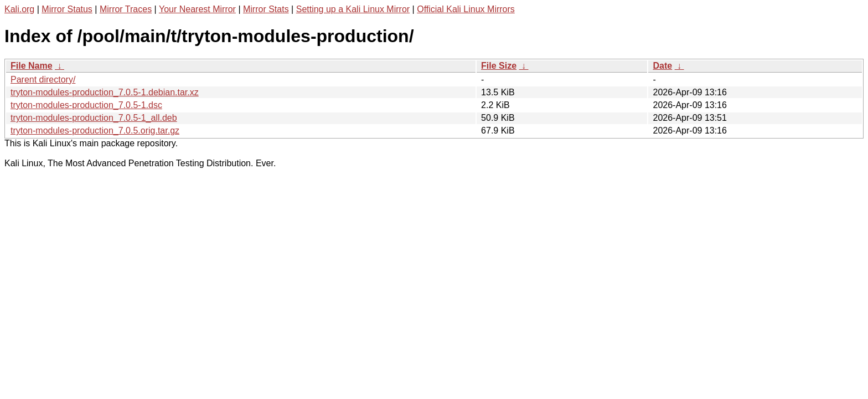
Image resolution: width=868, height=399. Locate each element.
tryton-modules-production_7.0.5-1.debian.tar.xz (105, 92)
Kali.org (19, 9)
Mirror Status (67, 9)
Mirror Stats (266, 9)
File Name (32, 66)
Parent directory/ (43, 80)
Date (662, 66)
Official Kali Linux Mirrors (466, 9)
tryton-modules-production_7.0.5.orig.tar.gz (95, 131)
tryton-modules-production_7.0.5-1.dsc (86, 105)
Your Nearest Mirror (197, 9)
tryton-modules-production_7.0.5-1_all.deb (94, 118)
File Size (499, 66)
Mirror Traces (126, 9)
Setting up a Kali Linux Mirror (353, 9)
